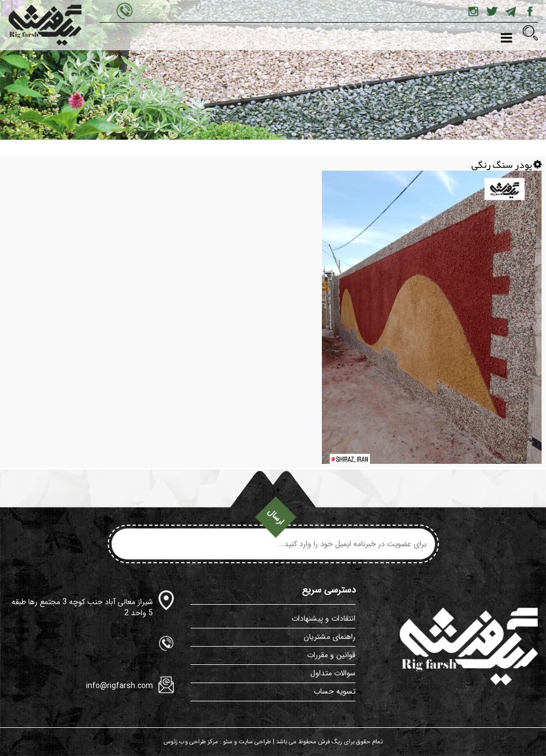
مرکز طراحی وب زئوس (191, 742)
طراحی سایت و (252, 742)
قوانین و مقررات (331, 655)
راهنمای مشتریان (330, 637)
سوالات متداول (333, 673)
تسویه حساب (335, 691)
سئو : (225, 742)
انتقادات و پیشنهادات (324, 618)
